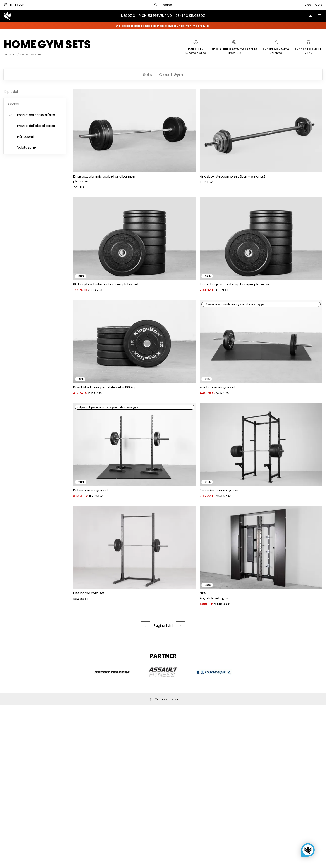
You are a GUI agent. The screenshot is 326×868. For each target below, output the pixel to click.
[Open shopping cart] (320, 16)
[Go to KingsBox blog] (308, 5)
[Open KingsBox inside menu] (190, 16)
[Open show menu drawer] (128, 16)
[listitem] (35, 115)
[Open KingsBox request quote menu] (155, 16)
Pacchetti (10, 55)
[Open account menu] (311, 16)
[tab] (147, 75)
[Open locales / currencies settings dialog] (14, 5)
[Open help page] (319, 5)
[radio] (202, 593)
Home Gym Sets (31, 55)
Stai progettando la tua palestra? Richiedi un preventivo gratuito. (163, 26)
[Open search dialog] (163, 5)
